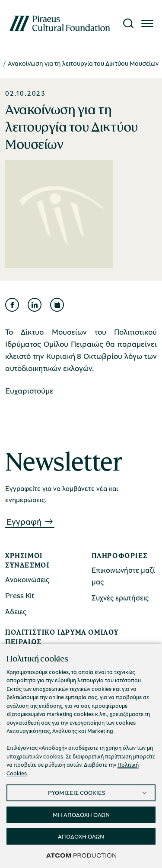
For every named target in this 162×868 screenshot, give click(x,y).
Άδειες (16, 611)
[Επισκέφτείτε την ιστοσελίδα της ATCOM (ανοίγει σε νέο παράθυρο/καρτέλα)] (81, 855)
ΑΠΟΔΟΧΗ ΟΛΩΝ (81, 836)
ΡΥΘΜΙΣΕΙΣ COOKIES (77, 792)
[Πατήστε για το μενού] (147, 23)
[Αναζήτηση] (128, 23)
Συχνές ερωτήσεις (120, 598)
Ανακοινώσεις (27, 579)
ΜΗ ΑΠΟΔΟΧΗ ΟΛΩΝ (81, 815)
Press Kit (20, 595)
